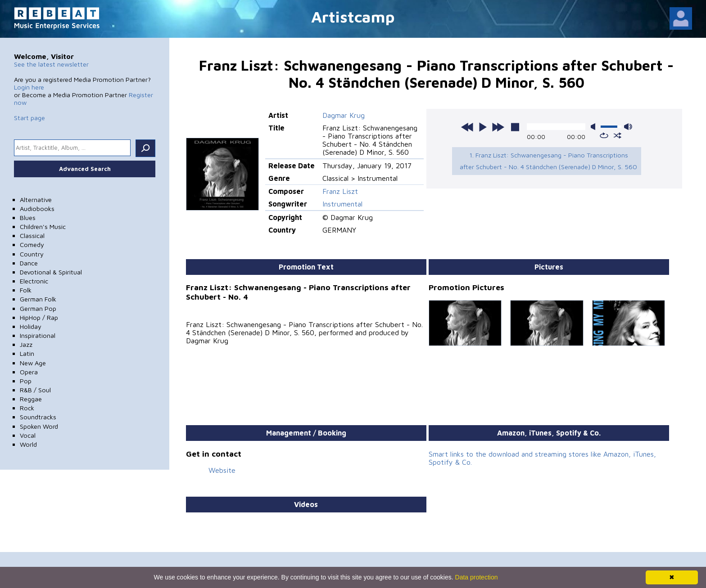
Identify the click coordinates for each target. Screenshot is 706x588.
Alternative (36, 200)
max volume (628, 127)
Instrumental (342, 204)
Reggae (31, 399)
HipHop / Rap (39, 317)
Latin (27, 353)
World (28, 444)
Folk (26, 290)
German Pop (38, 308)
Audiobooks (37, 209)
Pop (26, 381)
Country (32, 254)
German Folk (38, 299)
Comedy (32, 245)
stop (515, 127)
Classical (32, 236)
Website (222, 470)
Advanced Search (85, 169)
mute (595, 127)
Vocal (28, 435)
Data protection (477, 577)
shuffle (618, 135)
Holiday (31, 326)
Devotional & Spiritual (51, 272)
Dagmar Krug (344, 115)
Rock (27, 408)
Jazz (26, 344)
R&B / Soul (35, 390)
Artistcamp (353, 16)
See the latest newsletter (51, 64)
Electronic (34, 281)
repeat (604, 135)
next (498, 127)
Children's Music (43, 227)
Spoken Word (39, 426)
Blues (28, 218)
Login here (29, 87)
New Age (33, 363)
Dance (29, 263)
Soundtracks (38, 417)
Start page (29, 118)
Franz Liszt (340, 191)
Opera (29, 372)
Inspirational (38, 335)
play (483, 127)
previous (467, 127)
